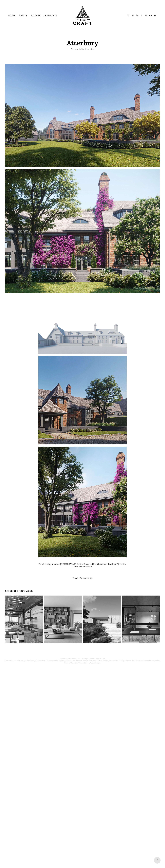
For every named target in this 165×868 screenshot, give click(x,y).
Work (12, 15)
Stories (36, 15)
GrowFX (115, 564)
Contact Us (51, 15)
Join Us (23, 15)
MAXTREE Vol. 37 (68, 564)
